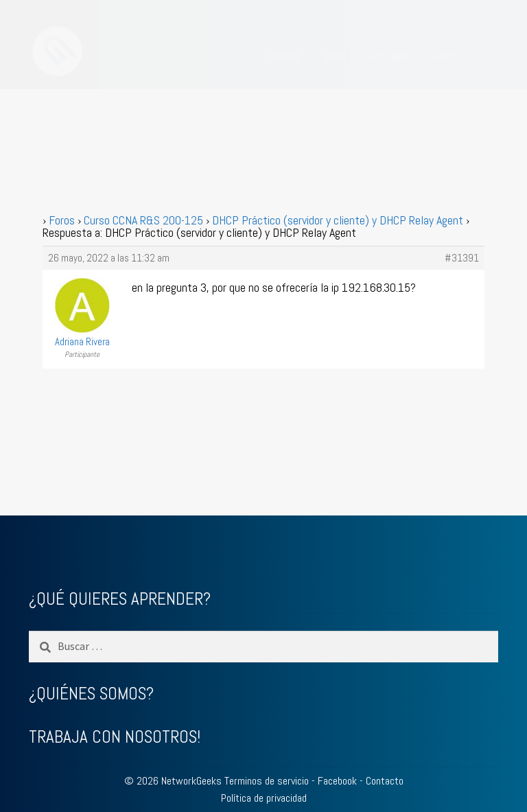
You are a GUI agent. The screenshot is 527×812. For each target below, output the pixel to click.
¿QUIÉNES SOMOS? (91, 694)
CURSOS (283, 57)
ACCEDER (389, 57)
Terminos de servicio (267, 781)
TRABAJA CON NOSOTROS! (115, 737)
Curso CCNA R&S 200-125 (143, 220)
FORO (444, 57)
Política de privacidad (264, 798)
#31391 (462, 258)
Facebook (337, 781)
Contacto (385, 781)
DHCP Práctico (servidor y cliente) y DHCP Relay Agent (338, 220)
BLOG (335, 57)
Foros (62, 220)
